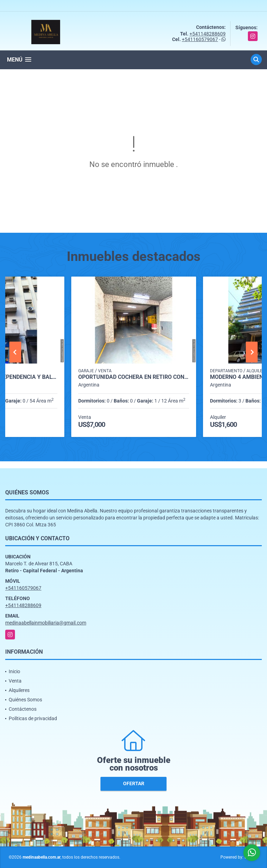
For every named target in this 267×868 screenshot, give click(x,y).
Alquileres (19, 690)
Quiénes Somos (25, 700)
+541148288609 (208, 34)
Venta (15, 681)
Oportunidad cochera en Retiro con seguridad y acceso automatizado (134, 377)
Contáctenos (23, 709)
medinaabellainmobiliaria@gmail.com (46, 623)
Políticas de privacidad (33, 718)
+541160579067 (200, 39)
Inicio (14, 671)
